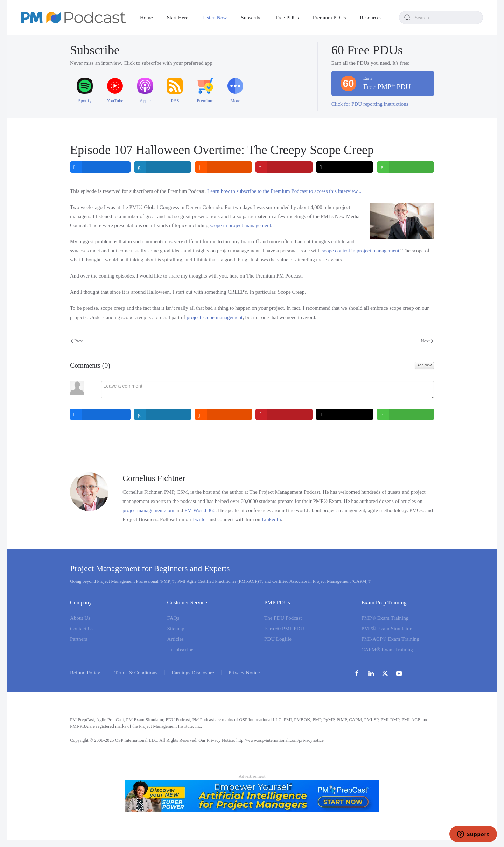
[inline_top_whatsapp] (405, 167)
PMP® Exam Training (385, 618)
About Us (80, 618)
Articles (176, 639)
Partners (79, 639)
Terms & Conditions (136, 673)
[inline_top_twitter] (345, 167)
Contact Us (82, 629)
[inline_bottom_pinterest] (284, 414)
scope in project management (240, 225)
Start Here (178, 17)
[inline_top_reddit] (223, 167)
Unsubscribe (180, 650)
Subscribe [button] (251, 17)
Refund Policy (85, 673)
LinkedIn (271, 519)
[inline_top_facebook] (100, 167)
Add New (424, 365)
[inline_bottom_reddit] (223, 414)
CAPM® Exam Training (387, 650)
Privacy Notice (244, 673)
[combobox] (441, 17)
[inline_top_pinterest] (284, 167)
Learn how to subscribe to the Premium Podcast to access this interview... (284, 191)
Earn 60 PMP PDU (284, 629)
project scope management (215, 317)
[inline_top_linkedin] (163, 167)
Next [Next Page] (427, 341)
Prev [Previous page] (77, 341)
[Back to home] (73, 17)
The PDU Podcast (283, 618)
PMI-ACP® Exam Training (391, 639)
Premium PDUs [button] (330, 17)
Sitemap (176, 629)
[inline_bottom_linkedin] (163, 414)
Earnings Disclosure (193, 673)
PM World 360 (200, 510)
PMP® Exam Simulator (387, 629)
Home (146, 17)
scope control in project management (360, 251)
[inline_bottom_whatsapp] (405, 414)
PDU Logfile (278, 639)
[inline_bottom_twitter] (345, 414)
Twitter (200, 519)
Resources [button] (371, 17)
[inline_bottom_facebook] (100, 414)
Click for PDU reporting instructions (370, 104)
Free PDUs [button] (287, 17)
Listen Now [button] (215, 17)
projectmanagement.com (148, 510)
